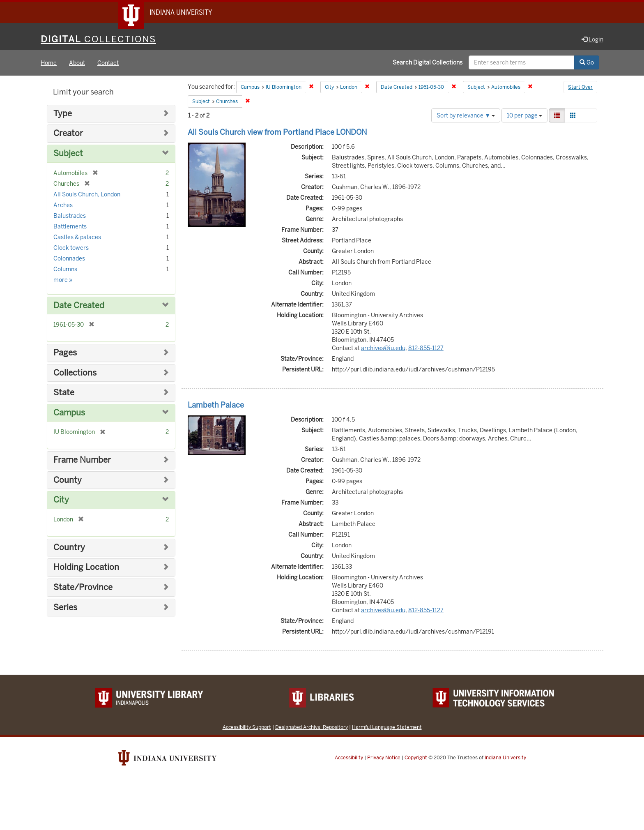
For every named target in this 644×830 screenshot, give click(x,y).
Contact (108, 63)
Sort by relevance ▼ (466, 116)
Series (65, 608)
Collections (75, 373)
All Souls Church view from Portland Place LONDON (277, 133)
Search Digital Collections (428, 63)
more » (63, 280)
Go (587, 63)
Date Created (79, 306)
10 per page (524, 116)
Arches (63, 205)
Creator (68, 134)
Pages (65, 353)
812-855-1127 (426, 348)
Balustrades (70, 216)
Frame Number (82, 460)
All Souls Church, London (87, 195)
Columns (65, 270)
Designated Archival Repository (312, 727)
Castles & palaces (77, 237)
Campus (69, 413)
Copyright (416, 758)
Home (49, 63)
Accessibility (349, 758)
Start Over (580, 88)
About (77, 63)
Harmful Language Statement (387, 727)
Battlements (70, 227)
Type (63, 114)
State (64, 393)
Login (592, 40)
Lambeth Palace (216, 405)
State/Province (83, 588)
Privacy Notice (384, 758)
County (68, 481)
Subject (68, 154)
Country (69, 548)
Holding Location (86, 568)
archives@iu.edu (383, 348)
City (61, 500)
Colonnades (69, 259)
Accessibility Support (247, 727)
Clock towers (71, 248)
